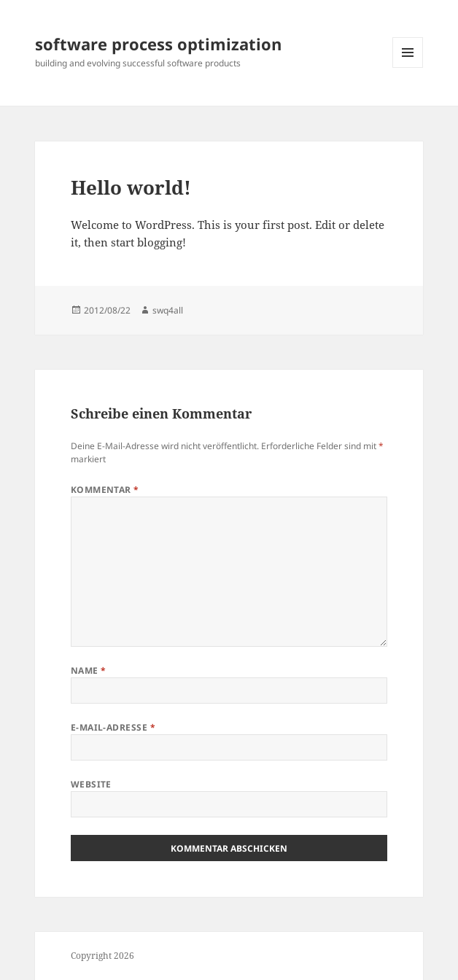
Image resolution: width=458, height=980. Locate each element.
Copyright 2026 (102, 956)
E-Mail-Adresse (113, 727)
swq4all (168, 310)
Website (91, 784)
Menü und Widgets (408, 67)
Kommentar (105, 490)
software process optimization (158, 44)
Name (89, 670)
